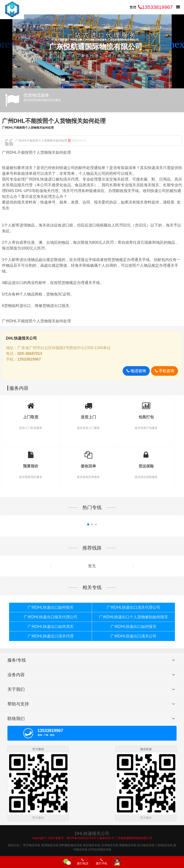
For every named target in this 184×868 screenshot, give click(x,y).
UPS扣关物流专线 (100, 849)
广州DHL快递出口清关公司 (133, 636)
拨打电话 (83, 862)
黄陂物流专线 (128, 844)
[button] (178, 44)
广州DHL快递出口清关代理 (51, 636)
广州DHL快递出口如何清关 (51, 627)
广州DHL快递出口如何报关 (51, 607)
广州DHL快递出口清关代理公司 (133, 607)
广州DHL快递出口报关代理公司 (51, 617)
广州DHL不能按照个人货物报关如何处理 (54, 121)
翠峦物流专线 (32, 844)
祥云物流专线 (146, 844)
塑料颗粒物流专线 (71, 844)
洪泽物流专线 (110, 844)
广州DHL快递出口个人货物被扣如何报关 (133, 617)
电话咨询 (136, 371)
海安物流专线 (92, 844)
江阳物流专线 (164, 844)
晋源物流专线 (50, 844)
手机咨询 (164, 371)
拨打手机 (102, 862)
